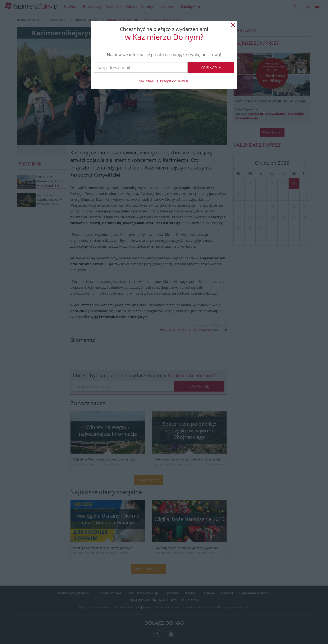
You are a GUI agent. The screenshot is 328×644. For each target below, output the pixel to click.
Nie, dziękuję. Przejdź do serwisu (164, 81)
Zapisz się (211, 68)
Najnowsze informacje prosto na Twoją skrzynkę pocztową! (164, 55)
